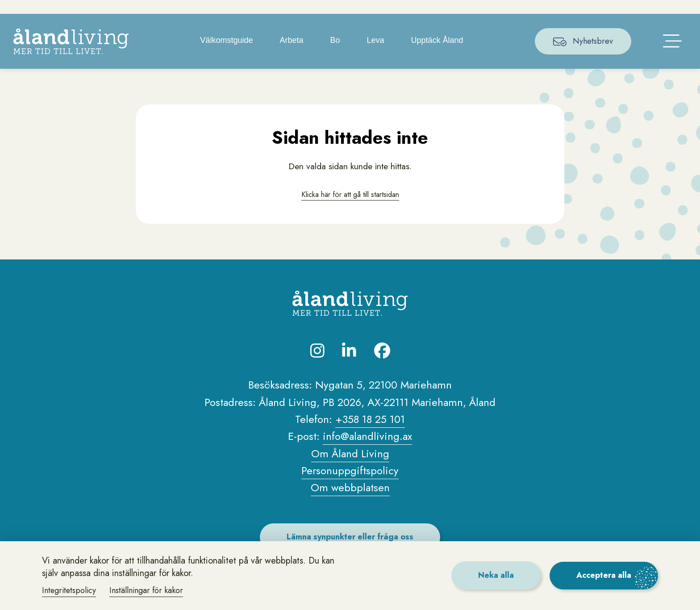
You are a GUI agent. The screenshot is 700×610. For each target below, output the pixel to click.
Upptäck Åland (438, 54)
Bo (335, 54)
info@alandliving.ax (367, 450)
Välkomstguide (227, 54)
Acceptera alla (603, 575)
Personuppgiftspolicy (350, 484)
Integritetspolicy (70, 590)
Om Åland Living (350, 467)
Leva (376, 54)
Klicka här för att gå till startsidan (350, 207)
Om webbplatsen (350, 501)
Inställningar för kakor (148, 590)
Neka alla (494, 575)
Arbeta (292, 54)
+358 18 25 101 (370, 433)
